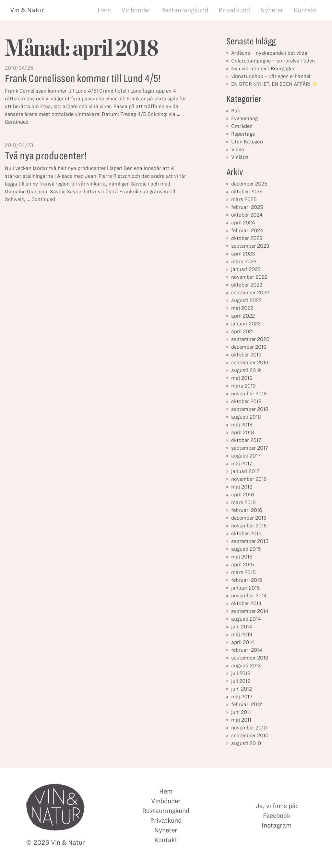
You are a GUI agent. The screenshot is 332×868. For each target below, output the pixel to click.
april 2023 (243, 254)
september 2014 (250, 611)
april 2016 (243, 495)
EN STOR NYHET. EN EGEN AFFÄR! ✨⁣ (274, 84)
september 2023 (250, 246)
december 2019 (249, 347)
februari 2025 (247, 207)
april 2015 (243, 564)
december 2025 (249, 184)
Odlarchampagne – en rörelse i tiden (273, 61)
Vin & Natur (27, 10)
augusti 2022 (246, 300)
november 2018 (249, 394)
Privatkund (234, 10)
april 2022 (243, 316)
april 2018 (243, 432)
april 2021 (243, 331)
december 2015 (249, 518)
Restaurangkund (185, 10)
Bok (236, 111)
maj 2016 (242, 487)
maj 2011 (241, 720)
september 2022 (250, 293)
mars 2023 (244, 261)
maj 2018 (242, 425)
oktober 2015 (246, 533)
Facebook (277, 816)
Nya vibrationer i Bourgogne (263, 68)
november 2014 (249, 596)
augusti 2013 (246, 665)
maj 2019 (242, 378)
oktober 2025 (247, 192)
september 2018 (250, 409)
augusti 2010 (246, 743)
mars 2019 (243, 386)
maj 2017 (242, 463)
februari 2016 (247, 510)
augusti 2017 (246, 456)
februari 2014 (247, 650)
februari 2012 (247, 704)
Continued (17, 122)
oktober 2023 (247, 238)
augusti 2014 (246, 619)
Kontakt (305, 10)
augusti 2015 (246, 549)
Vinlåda (240, 157)
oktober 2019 (246, 355)
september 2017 (250, 448)
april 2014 (243, 642)
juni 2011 (241, 712)
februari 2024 (247, 230)
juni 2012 (242, 689)
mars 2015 (243, 572)
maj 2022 (242, 308)
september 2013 (250, 658)
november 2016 (249, 479)
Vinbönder (136, 10)
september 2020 (250, 339)
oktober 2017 (246, 440)
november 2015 (249, 526)
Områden (242, 126)
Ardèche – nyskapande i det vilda (269, 53)
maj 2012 (242, 697)
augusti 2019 (246, 370)
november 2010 (249, 728)
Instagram (277, 825)
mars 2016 (243, 502)
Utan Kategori (247, 142)
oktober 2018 (246, 401)
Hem (104, 10)
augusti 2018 (246, 417)
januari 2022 (246, 324)
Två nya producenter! (46, 156)
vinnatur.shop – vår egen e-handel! (271, 76)
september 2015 (250, 541)
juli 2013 (241, 673)
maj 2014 (242, 634)
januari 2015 (246, 588)
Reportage (243, 134)
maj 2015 (242, 557)
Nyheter (272, 10)
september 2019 (250, 362)
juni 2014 (242, 627)
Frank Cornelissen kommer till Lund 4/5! (83, 78)
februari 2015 (247, 580)
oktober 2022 (247, 285)
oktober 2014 (246, 603)
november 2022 (249, 277)
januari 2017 (245, 471)
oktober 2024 (247, 215)
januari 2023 (246, 269)
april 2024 (243, 223)
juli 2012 (241, 681)
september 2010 (250, 735)
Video (238, 149)
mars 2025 (244, 199)
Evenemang (244, 118)
